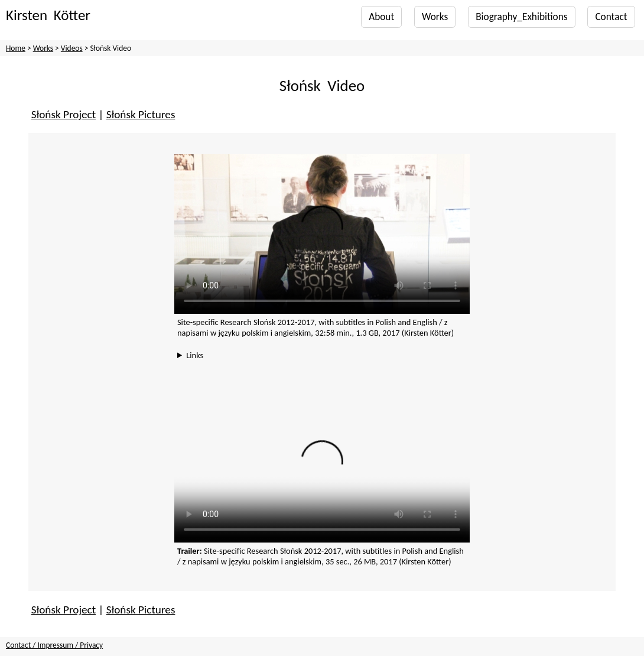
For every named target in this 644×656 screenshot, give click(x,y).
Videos (72, 48)
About (381, 17)
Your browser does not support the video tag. (322, 469)
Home (16, 48)
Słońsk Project (64, 114)
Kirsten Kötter (48, 15)
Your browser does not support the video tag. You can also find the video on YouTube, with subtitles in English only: (322, 234)
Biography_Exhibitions (521, 17)
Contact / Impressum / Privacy (54, 645)
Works (435, 17)
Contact (611, 17)
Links (195, 355)
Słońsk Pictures (141, 114)
